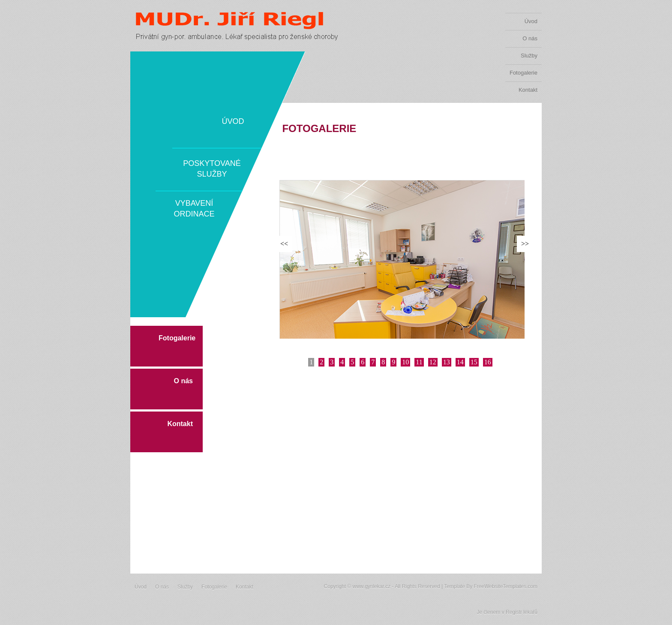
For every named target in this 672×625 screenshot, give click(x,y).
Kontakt (528, 90)
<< (284, 244)
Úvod (531, 21)
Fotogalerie (523, 73)
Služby (529, 56)
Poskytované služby (212, 169)
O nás (530, 38)
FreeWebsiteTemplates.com (506, 586)
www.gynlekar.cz (371, 586)
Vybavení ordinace (194, 209)
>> (525, 244)
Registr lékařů (522, 612)
